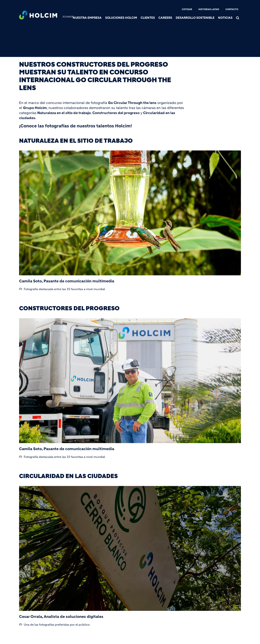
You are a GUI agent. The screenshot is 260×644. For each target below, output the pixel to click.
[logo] (38, 15)
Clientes (148, 18)
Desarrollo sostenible (195, 18)
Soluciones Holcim (121, 18)
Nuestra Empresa (87, 18)
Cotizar (187, 9)
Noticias (225, 18)
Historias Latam (209, 9)
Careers (165, 18)
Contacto (232, 9)
